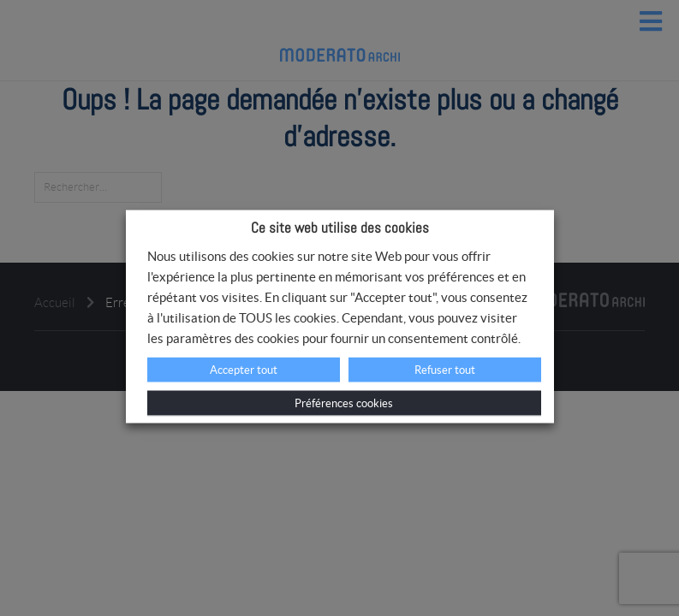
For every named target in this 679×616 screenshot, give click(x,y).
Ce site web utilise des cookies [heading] (340, 228)
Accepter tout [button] (244, 370)
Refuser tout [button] (445, 370)
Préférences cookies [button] (344, 403)
